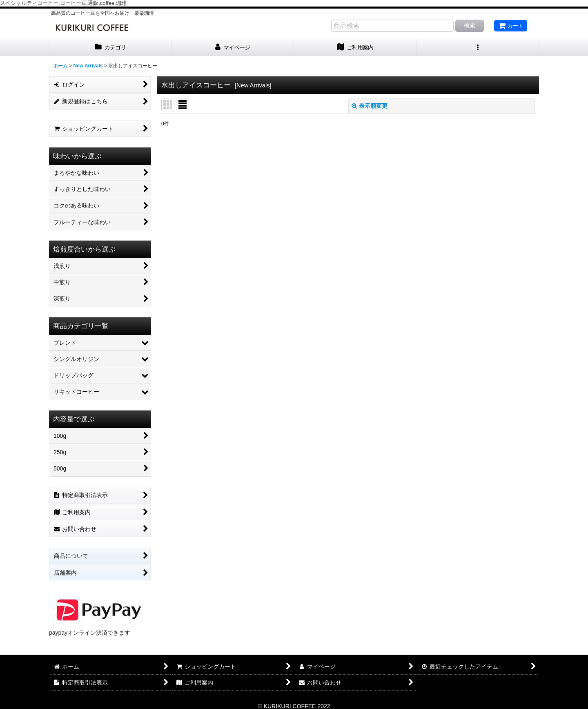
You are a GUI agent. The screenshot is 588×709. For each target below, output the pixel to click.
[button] (478, 48)
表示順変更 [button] (370, 106)
